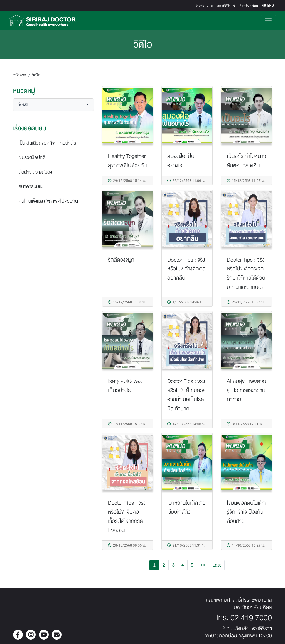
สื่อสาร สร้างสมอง (35, 172)
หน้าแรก (20, 75)
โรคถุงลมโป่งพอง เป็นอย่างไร (125, 386)
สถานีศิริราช (226, 6)
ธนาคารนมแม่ (31, 186)
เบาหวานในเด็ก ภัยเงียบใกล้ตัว (186, 508)
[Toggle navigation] (268, 21)
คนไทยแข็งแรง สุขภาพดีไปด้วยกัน (48, 201)
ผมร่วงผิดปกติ (32, 158)
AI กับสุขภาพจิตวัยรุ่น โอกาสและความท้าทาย (246, 390)
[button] (53, 105)
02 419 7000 (251, 618)
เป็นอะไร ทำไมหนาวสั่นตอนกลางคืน (246, 161)
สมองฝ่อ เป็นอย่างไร (181, 161)
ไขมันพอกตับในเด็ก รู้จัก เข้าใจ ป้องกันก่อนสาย (246, 512)
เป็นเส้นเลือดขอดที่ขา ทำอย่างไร (47, 143)
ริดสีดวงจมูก (121, 260)
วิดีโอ (36, 75)
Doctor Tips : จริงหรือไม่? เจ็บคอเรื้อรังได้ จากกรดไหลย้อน (127, 517)
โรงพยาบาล (204, 6)
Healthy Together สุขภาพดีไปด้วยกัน (127, 161)
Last (217, 565)
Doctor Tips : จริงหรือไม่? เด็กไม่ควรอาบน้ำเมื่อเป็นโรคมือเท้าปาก (186, 395)
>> (203, 565)
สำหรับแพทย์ (249, 6)
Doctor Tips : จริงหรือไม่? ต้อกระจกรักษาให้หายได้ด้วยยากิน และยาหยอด (246, 273)
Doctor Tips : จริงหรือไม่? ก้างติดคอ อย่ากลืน (186, 269)
